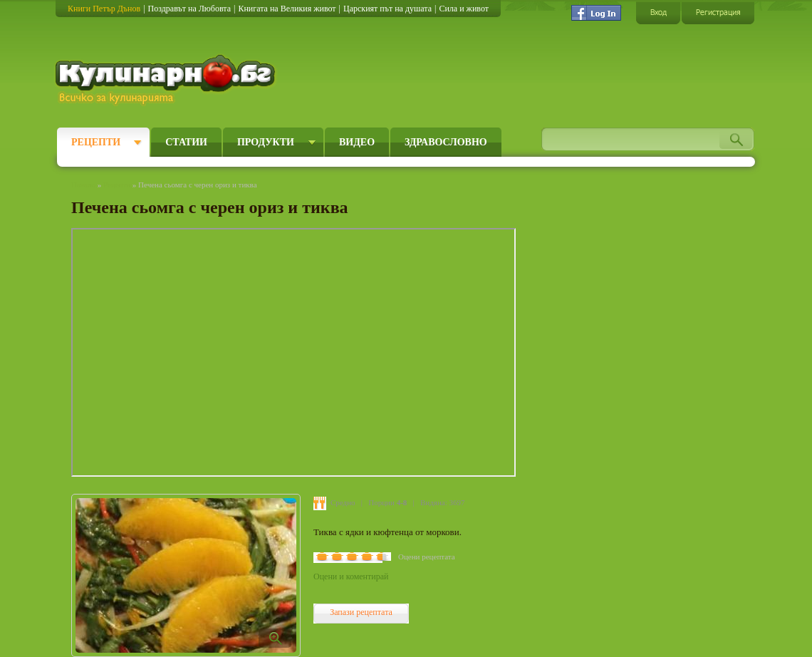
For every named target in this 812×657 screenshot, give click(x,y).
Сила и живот (464, 9)
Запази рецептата (361, 612)
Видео (357, 142)
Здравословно (446, 142)
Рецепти (96, 142)
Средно (343, 502)
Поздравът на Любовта (189, 9)
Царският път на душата (387, 9)
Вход (658, 12)
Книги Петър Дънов (104, 9)
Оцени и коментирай (351, 576)
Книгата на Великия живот (287, 9)
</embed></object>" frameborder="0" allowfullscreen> (293, 352)
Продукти (266, 142)
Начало (83, 185)
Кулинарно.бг (167, 80)
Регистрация (718, 12)
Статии (186, 142)
